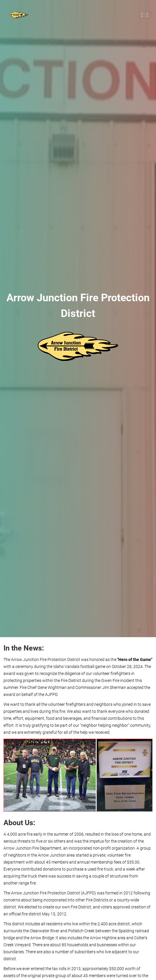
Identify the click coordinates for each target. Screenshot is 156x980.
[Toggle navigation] (145, 15)
